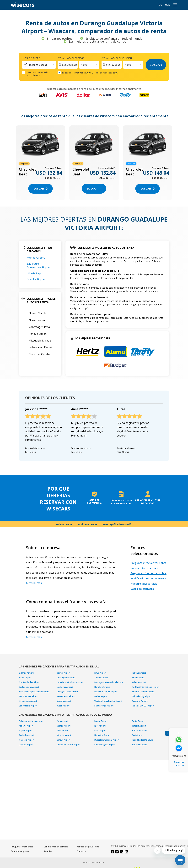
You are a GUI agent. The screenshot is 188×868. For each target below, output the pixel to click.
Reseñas (48, 851)
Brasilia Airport (36, 279)
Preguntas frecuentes (22, 847)
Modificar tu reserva (88, 524)
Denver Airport (63, 673)
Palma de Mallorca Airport (31, 721)
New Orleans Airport (66, 696)
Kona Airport (138, 678)
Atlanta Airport (139, 682)
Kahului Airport (139, 673)
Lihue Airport (100, 673)
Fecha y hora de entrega (71, 58)
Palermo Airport (140, 731)
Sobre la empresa (20, 851)
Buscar (156, 65)
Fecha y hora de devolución (117, 58)
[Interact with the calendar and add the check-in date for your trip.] (68, 65)
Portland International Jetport (146, 687)
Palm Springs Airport (104, 706)
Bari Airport (137, 735)
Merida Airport (36, 258)
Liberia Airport (36, 273)
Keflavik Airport (26, 726)
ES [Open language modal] (160, 5)
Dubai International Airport (107, 740)
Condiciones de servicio (56, 847)
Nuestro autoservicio (144, 584)
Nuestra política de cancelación (118, 524)
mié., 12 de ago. (114, 65)
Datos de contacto (142, 589)
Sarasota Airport (140, 701)
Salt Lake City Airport (142, 696)
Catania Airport (139, 726)
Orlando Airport (26, 673)
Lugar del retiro (31, 58)
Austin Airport (63, 706)
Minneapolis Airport (28, 701)
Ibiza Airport (62, 731)
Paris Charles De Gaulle (143, 740)
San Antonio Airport (28, 706)
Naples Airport (26, 731)
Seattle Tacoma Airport (143, 692)
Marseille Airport (27, 740)
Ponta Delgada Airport (105, 745)
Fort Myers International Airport (109, 682)
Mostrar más (34, 583)
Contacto (81, 851)
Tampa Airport (101, 678)
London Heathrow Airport (68, 745)
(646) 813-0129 (179, 756)
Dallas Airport (101, 696)
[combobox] (82, 65)
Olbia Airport (100, 731)
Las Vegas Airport (65, 687)
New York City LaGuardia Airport (34, 692)
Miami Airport (25, 678)
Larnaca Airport (26, 745)
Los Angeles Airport (66, 678)
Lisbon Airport (101, 721)
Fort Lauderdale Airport (30, 682)
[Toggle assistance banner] (167, 733)
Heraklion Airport (102, 735)
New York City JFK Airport (106, 692)
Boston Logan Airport (29, 687)
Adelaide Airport (26, 735)
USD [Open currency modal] (168, 5)
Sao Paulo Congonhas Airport (39, 265)
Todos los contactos (179, 764)
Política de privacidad (88, 847)
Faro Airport (62, 721)
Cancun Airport (63, 740)
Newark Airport (64, 701)
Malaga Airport (64, 726)
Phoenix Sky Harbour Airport (70, 682)
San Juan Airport (140, 745)
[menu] (175, 5)
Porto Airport (138, 721)
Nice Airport (100, 726)
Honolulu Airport (102, 687)
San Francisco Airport (29, 696)
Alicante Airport (64, 735)
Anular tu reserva (64, 524)
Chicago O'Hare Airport (67, 692)
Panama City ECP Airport (143, 706)
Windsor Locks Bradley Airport (108, 701)
